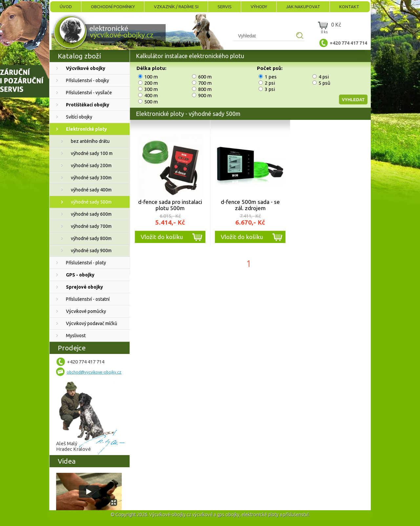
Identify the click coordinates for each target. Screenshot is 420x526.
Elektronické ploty (86, 129)
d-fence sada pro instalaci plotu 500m (170, 205)
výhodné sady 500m (91, 202)
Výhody (259, 7)
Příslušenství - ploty (86, 263)
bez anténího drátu (90, 141)
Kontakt (349, 7)
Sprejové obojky (84, 287)
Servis (225, 7)
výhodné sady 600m (91, 214)
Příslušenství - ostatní (88, 299)
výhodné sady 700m (91, 226)
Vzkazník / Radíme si (176, 7)
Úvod (66, 7)
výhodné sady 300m (91, 178)
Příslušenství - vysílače (89, 93)
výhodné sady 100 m (92, 153)
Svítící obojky (79, 117)
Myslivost (76, 336)
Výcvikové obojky (86, 68)
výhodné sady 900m (91, 251)
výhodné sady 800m (91, 238)
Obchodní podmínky (113, 7)
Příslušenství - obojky (87, 80)
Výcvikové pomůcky (86, 311)
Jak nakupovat (303, 7)
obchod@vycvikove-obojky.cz (94, 372)
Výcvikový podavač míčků (92, 323)
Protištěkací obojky (88, 105)
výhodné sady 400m (91, 190)
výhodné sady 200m (91, 165)
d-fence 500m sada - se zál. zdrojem (250, 205)
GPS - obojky (80, 275)
